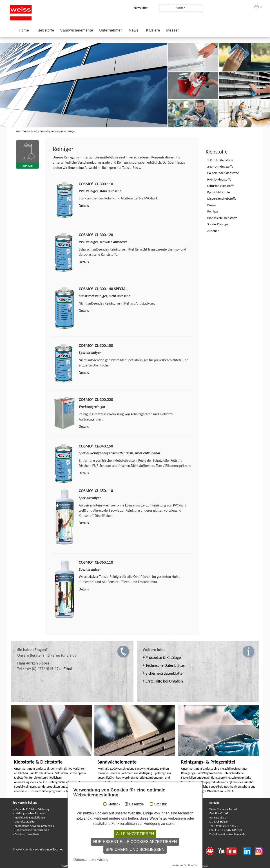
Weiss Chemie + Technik (27, 131)
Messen (173, 30)
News (134, 30)
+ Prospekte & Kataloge (162, 658)
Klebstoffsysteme (58, 131)
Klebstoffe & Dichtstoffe (38, 762)
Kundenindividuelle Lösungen (161, 822)
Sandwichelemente (77, 30)
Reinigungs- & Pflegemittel (208, 762)
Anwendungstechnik (90, 813)
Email (68, 669)
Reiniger (72, 131)
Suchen (180, 8)
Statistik (114, 846)
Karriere (153, 30)
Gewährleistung (153, 817)
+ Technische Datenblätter (164, 665)
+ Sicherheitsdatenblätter (163, 673)
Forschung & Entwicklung (93, 817)
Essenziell (137, 846)
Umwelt (83, 822)
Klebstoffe (45, 30)
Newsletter (141, 8)
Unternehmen (111, 30)
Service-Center (87, 809)
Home (24, 30)
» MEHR (69, 791)
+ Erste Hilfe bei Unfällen (163, 681)
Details (84, 206)
